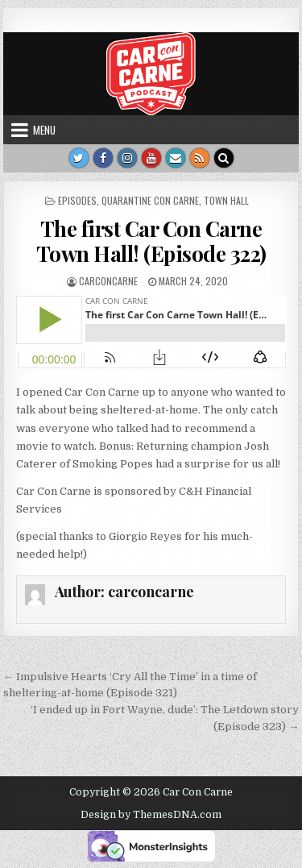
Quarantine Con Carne (150, 200)
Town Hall (226, 200)
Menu (44, 130)
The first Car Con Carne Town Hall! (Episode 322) (151, 241)
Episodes (77, 200)
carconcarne (108, 281)
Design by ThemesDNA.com (151, 815)
